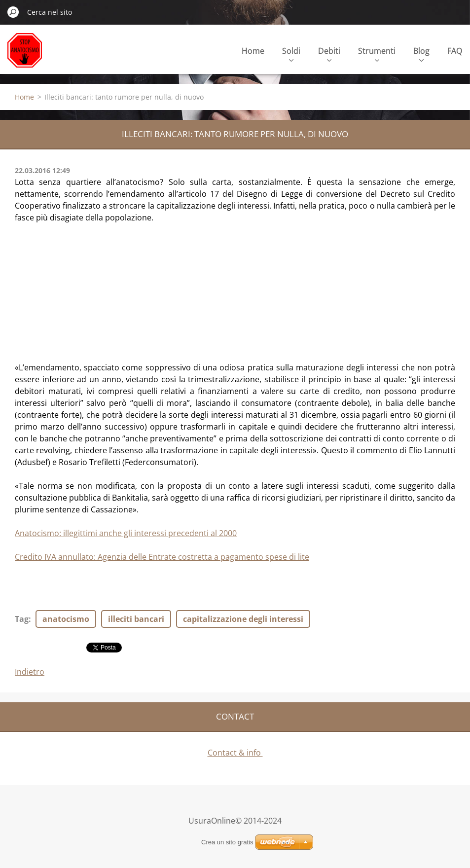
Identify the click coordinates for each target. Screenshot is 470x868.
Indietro (30, 672)
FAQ (455, 51)
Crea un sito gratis (227, 842)
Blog (421, 54)
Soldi (291, 54)
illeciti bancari (136, 619)
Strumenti (377, 54)
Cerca (13, 12)
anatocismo (66, 619)
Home (253, 51)
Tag (22, 619)
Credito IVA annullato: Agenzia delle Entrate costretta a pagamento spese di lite (162, 557)
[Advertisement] (89, 285)
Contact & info (235, 753)
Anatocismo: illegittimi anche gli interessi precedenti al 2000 (126, 533)
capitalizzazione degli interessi (243, 619)
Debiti (329, 54)
